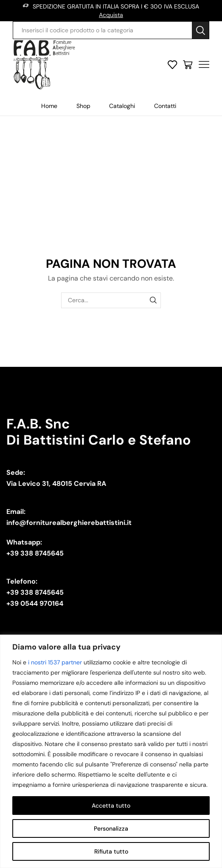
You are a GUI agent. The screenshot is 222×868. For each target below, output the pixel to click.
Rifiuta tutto (111, 851)
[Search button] (200, 30)
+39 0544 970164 (35, 603)
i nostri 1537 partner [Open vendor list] (55, 662)
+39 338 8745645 (35, 553)
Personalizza (111, 828)
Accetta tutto (111, 806)
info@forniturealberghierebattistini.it (69, 523)
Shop (83, 106)
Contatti (165, 106)
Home (49, 106)
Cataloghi (122, 106)
